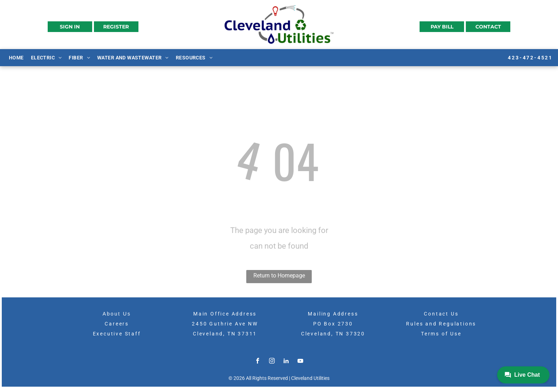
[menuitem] (16, 57)
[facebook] (258, 362)
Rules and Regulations (441, 324)
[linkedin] (286, 362)
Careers (117, 324)
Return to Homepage (279, 276)
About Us (117, 314)
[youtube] (300, 362)
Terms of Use (441, 334)
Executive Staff (117, 334)
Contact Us (441, 314)
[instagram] (272, 362)
